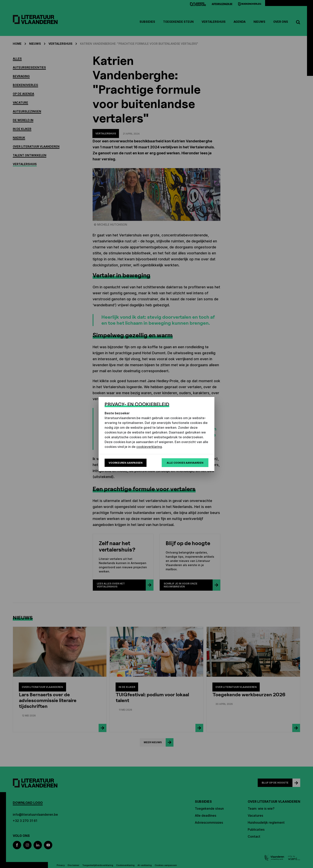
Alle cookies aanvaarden (185, 463)
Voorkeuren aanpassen (126, 463)
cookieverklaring (149, 447)
